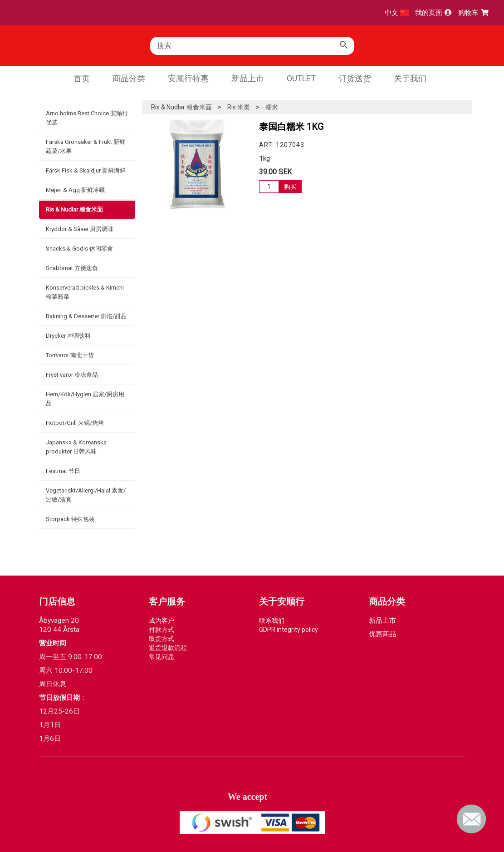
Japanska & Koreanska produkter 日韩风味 (76, 447)
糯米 (272, 107)
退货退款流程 (168, 648)
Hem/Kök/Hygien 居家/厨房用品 (85, 399)
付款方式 (161, 630)
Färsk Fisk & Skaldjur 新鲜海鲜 (86, 170)
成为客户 (161, 621)
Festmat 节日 (63, 471)
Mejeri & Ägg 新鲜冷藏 (75, 190)
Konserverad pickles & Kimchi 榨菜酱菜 (85, 292)
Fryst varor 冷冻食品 (72, 375)
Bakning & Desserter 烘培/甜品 (86, 316)
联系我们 (272, 621)
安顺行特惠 (188, 78)
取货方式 (161, 639)
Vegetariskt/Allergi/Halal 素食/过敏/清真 (86, 495)
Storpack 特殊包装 (70, 519)
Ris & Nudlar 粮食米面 (74, 209)
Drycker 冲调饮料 (68, 336)
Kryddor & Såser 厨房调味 (80, 229)
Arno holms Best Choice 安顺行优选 (87, 118)
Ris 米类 (239, 107)
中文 (397, 13)
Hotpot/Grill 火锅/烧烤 (75, 423)
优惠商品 (382, 634)
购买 (290, 187)
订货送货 (355, 78)
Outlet (301, 78)
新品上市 (248, 78)
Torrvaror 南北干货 (70, 355)
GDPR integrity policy (289, 630)
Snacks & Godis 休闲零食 (79, 249)
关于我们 (410, 78)
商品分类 (129, 78)
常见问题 (161, 657)
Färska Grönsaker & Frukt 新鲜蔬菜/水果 (86, 146)
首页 (82, 78)
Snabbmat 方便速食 (72, 268)
